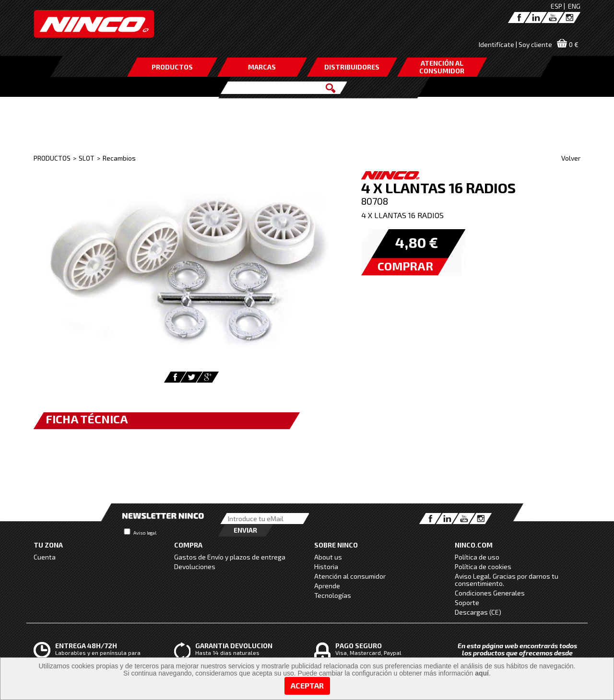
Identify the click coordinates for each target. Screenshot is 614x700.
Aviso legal (145, 533)
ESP (556, 6)
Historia (326, 566)
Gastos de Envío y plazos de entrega (230, 557)
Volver (571, 158)
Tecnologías (333, 595)
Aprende (327, 586)
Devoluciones (195, 566)
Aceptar (307, 685)
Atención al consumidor (350, 576)
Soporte (467, 602)
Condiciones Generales (490, 593)
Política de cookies (483, 566)
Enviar (245, 530)
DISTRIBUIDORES (352, 67)
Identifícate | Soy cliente (515, 44)
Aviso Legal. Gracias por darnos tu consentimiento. (507, 580)
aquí (482, 673)
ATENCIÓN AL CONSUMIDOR (442, 67)
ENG (574, 6)
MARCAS (262, 67)
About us (328, 557)
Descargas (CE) (478, 612)
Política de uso (477, 557)
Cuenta (45, 557)
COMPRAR (405, 266)
